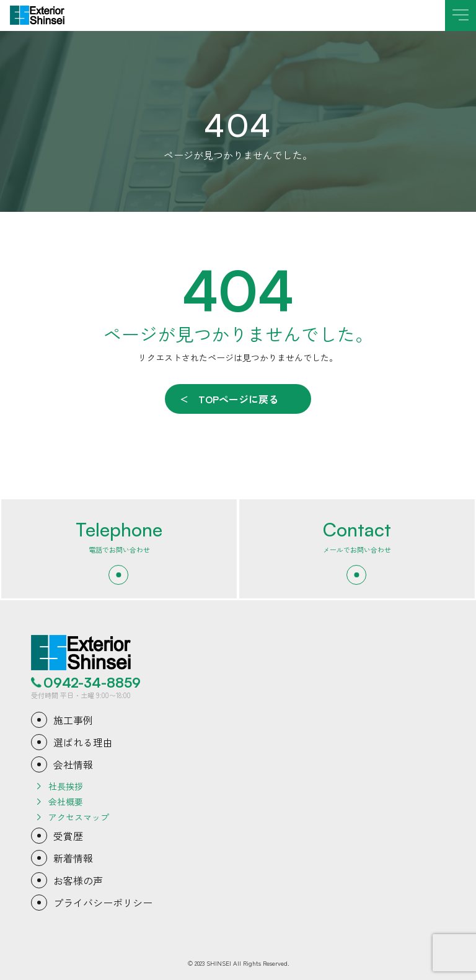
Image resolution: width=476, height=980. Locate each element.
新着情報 (73, 858)
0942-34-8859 (92, 683)
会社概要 (66, 802)
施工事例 (73, 720)
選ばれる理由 (83, 742)
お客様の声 (78, 880)
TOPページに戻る (238, 399)
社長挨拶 (66, 786)
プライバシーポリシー (103, 903)
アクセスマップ (79, 817)
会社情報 (73, 764)
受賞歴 (68, 836)
